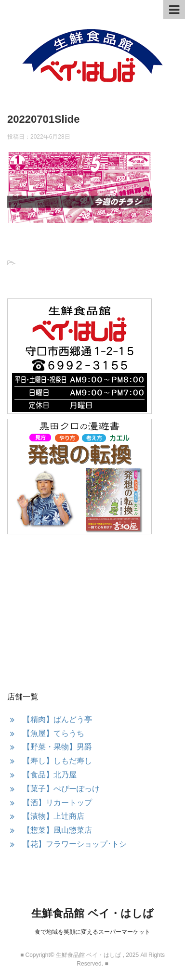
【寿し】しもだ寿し (57, 761)
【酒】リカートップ (57, 803)
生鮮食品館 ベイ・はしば (92, 913)
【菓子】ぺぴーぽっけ (61, 789)
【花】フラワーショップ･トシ (75, 844)
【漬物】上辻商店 (53, 816)
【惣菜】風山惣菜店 (57, 830)
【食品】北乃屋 (50, 775)
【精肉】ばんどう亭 (57, 719)
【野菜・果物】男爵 (57, 747)
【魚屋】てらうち (53, 733)
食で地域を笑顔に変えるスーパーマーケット (92, 932)
